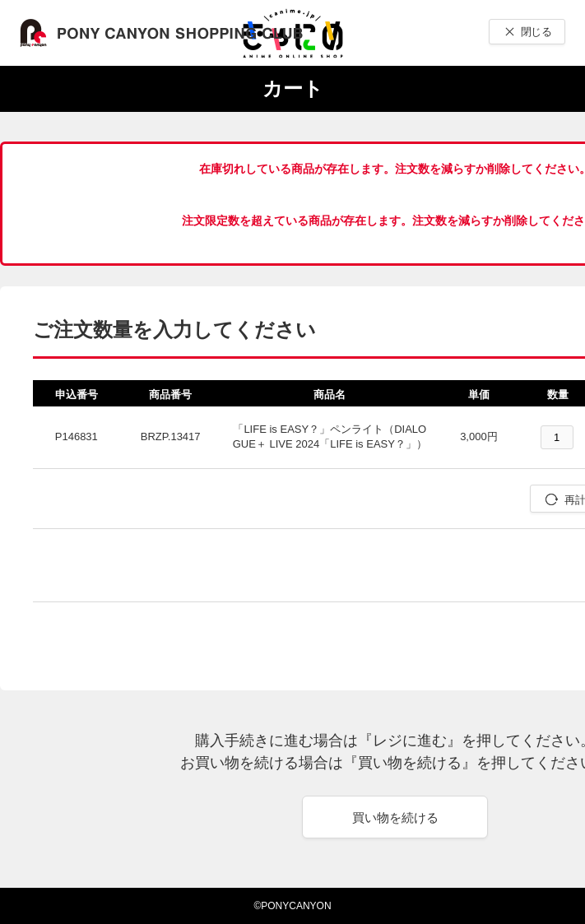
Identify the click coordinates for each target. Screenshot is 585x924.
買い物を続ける (395, 817)
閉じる (536, 32)
